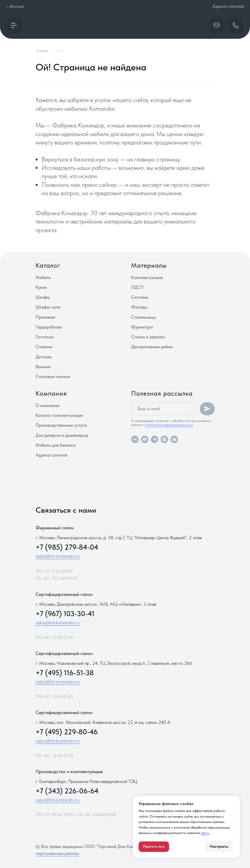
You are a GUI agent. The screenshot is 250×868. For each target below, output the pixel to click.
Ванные (43, 367)
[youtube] (145, 439)
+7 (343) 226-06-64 (67, 791)
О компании (47, 406)
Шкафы (43, 297)
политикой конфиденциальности (169, 425)
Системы (140, 297)
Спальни (44, 347)
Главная (42, 51)
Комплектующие (147, 277)
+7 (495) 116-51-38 (65, 673)
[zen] (164, 439)
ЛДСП (137, 287)
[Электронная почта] (174, 439)
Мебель (43, 277)
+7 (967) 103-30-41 (65, 614)
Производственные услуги (61, 425)
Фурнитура (142, 327)
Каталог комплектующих (59, 415)
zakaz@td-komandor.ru (57, 556)
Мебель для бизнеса (56, 445)
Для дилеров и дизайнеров (62, 435)
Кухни (41, 287)
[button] (14, 26)
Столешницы (144, 317)
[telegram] (155, 439)
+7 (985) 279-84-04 (67, 547)
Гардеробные (49, 327)
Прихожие (45, 317)
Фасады (139, 307)
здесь (205, 833)
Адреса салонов (228, 6)
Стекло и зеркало (148, 337)
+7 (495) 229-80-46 (67, 732)
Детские (44, 357)
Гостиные (45, 337)
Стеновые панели (53, 377)
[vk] (135, 439)
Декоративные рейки (152, 347)
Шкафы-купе (48, 307)
